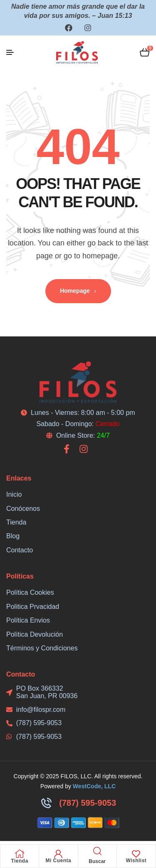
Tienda (19, 861)
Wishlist (136, 861)
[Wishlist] (136, 854)
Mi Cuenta (58, 861)
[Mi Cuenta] (58, 854)
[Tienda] (20, 854)
